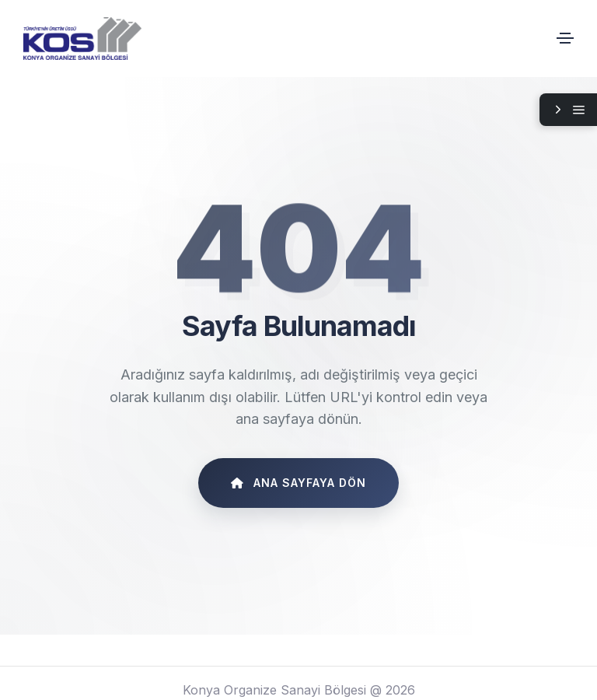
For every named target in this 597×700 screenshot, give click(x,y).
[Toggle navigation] (565, 38)
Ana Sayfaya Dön (298, 483)
